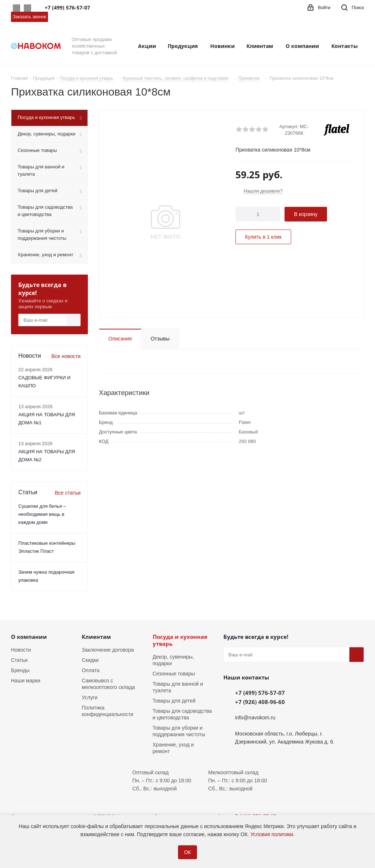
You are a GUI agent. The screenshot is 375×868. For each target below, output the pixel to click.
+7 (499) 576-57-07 (260, 693)
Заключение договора (108, 650)
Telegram (27, 8)
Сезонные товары (174, 674)
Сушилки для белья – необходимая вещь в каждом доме (42, 514)
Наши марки (26, 681)
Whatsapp (16, 8)
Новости (21, 650)
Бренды (20, 670)
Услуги (90, 697)
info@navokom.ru (255, 718)
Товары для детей (174, 701)
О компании (29, 637)
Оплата (90, 670)
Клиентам (96, 637)
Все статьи (68, 493)
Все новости (66, 356)
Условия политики (272, 834)
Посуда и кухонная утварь (180, 640)
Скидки (90, 660)
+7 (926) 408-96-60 (260, 702)
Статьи (19, 660)
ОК (187, 852)
